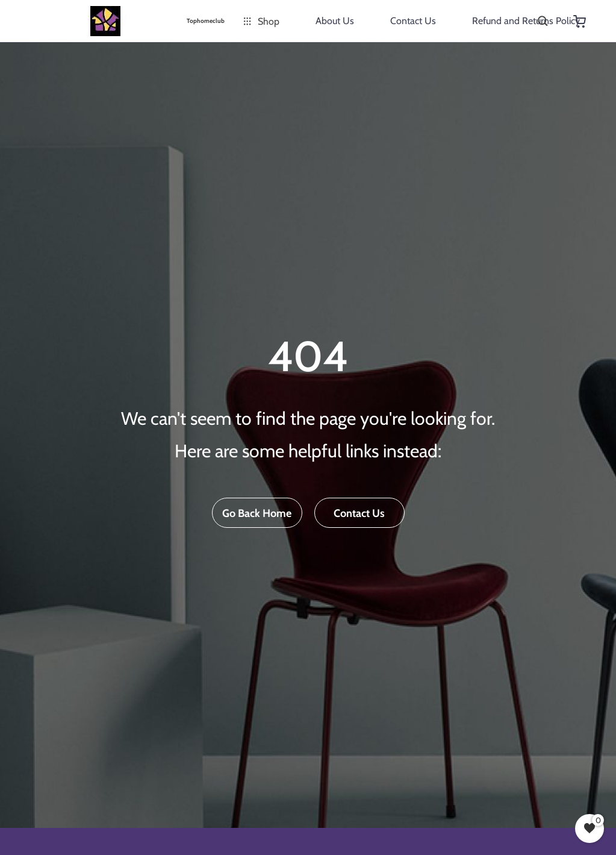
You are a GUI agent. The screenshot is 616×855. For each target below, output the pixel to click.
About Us (335, 21)
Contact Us (413, 21)
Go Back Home (257, 513)
